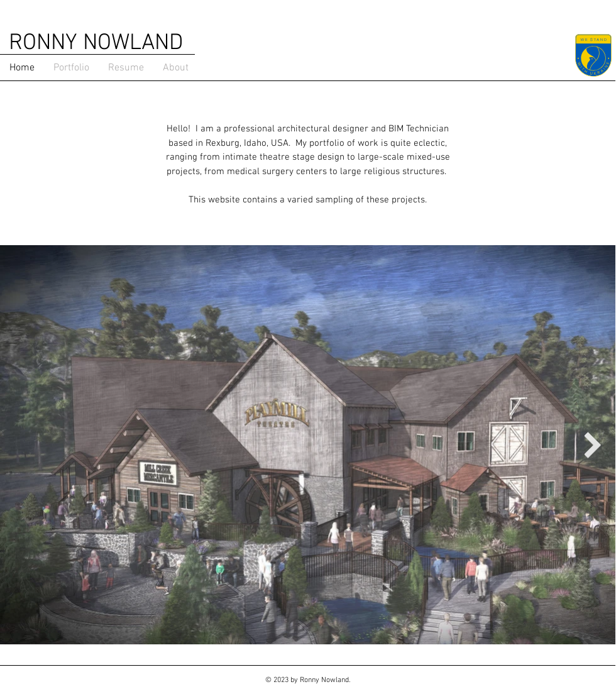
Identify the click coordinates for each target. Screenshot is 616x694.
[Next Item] (592, 445)
